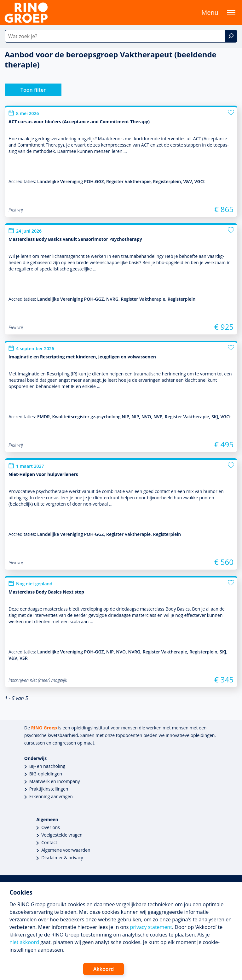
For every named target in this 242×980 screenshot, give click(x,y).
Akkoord (104, 969)
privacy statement (151, 927)
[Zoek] (231, 36)
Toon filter (33, 90)
